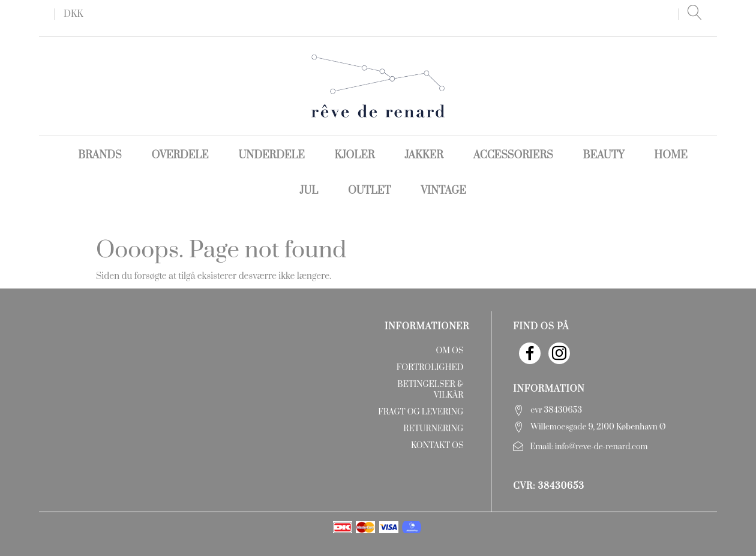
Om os (449, 351)
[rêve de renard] (378, 85)
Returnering (433, 429)
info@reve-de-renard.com (601, 447)
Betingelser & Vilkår (430, 390)
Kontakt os (437, 446)
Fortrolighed (430, 368)
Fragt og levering (421, 412)
